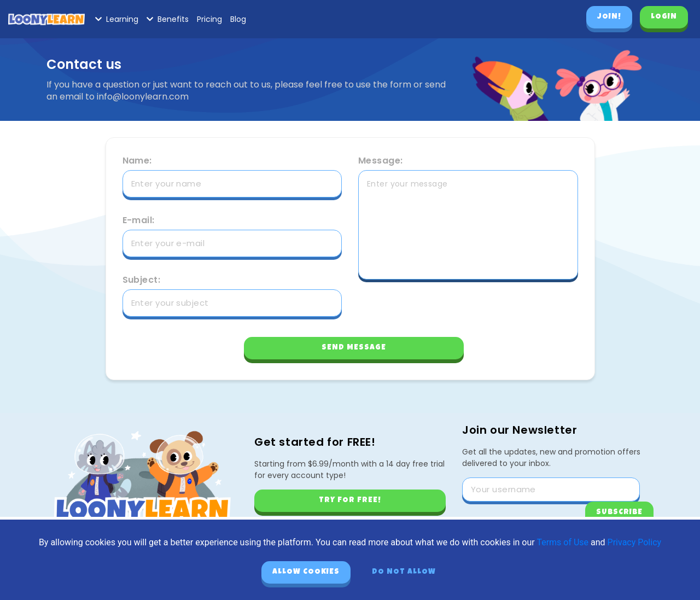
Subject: (142, 280)
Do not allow (404, 572)
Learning (117, 19)
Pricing (209, 19)
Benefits (168, 19)
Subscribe (619, 512)
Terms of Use (562, 542)
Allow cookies (306, 572)
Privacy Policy (635, 542)
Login (664, 17)
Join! (609, 17)
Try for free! (350, 500)
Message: (381, 161)
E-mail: (139, 220)
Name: (137, 161)
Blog (238, 19)
